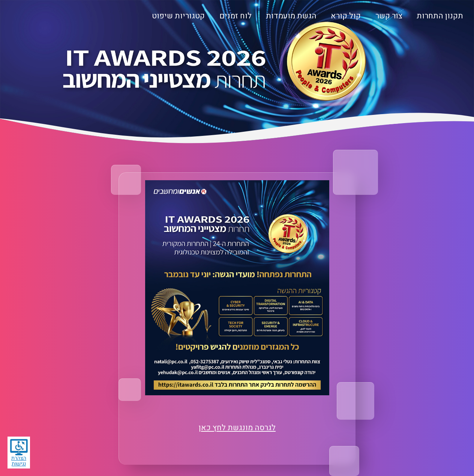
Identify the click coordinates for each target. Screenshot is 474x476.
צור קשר (389, 16)
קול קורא (346, 16)
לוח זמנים (235, 16)
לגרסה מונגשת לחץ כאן (237, 428)
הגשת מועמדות (291, 16)
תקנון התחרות (440, 16)
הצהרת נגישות (19, 453)
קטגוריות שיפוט (178, 16)
